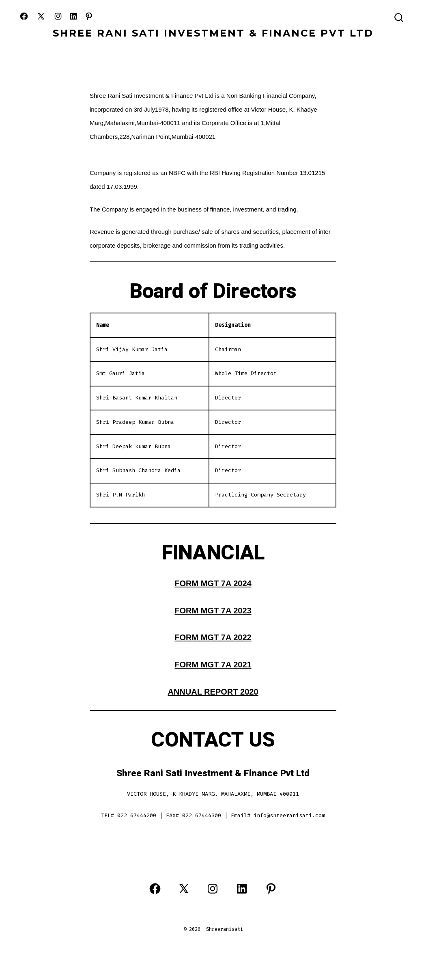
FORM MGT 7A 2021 (213, 665)
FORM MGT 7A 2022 (213, 637)
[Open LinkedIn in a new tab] (73, 16)
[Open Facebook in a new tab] (24, 16)
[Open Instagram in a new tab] (58, 16)
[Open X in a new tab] (41, 16)
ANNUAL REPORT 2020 (213, 692)
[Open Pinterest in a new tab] (89, 16)
